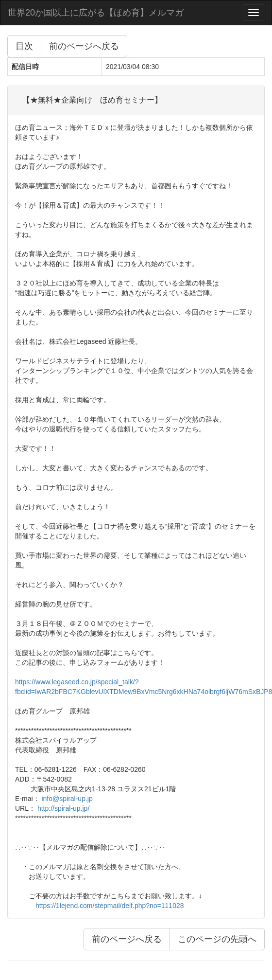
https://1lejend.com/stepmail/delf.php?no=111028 (110, 906)
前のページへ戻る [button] (84, 46)
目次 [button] (24, 46)
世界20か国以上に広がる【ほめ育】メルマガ (96, 13)
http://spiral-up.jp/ (63, 808)
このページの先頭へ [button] (217, 939)
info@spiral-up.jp (67, 799)
